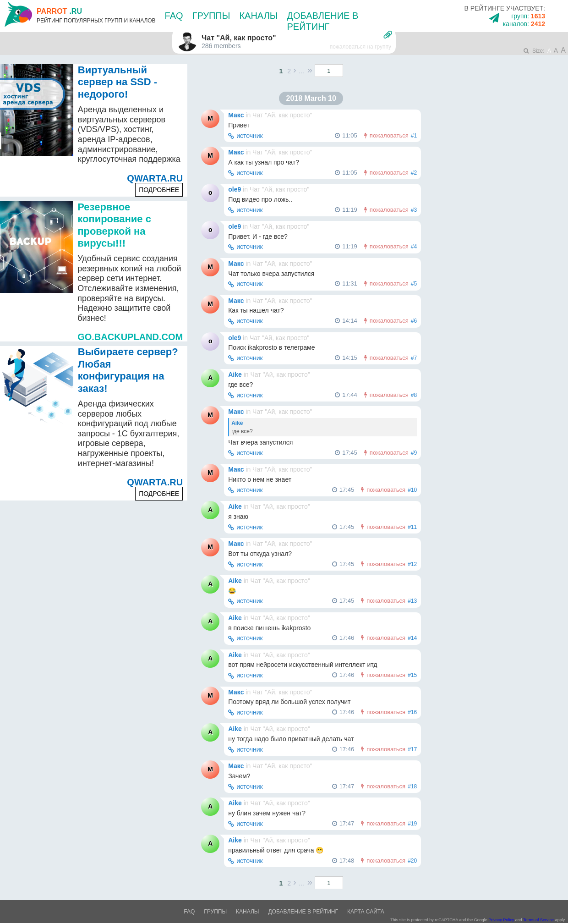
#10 (412, 490)
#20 (412, 861)
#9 (414, 453)
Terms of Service (538, 920)
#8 (414, 395)
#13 (412, 601)
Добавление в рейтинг (303, 912)
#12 (412, 564)
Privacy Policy (501, 920)
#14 (412, 638)
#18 (412, 786)
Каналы (258, 16)
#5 (414, 284)
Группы (211, 16)
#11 (412, 527)
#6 (414, 321)
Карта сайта (366, 912)
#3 (414, 210)
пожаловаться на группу (360, 47)
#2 (414, 173)
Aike (235, 374)
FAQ (174, 16)
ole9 (235, 189)
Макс (236, 115)
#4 (414, 247)
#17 (412, 749)
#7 (414, 358)
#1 (414, 136)
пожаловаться (389, 135)
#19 (412, 824)
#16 (412, 712)
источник (250, 136)
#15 (412, 675)
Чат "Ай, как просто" (282, 115)
